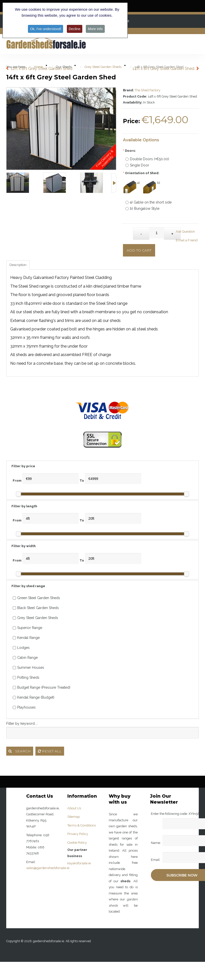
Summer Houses (28, 668)
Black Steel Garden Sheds (36, 608)
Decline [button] (75, 29)
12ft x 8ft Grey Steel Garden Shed (42, 69)
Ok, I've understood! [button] (46, 29)
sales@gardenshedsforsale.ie (48, 868)
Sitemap (74, 817)
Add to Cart (139, 250)
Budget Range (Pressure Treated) (42, 687)
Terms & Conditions (82, 825)
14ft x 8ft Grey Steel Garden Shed (163, 69)
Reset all (50, 751)
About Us (74, 808)
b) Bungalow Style (142, 208)
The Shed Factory (148, 90)
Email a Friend (187, 240)
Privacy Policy (78, 834)
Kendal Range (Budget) (34, 697)
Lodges (21, 648)
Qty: (128, 231)
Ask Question (185, 232)
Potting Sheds (26, 677)
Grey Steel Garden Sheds (35, 618)
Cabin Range (25, 658)
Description (18, 265)
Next (114, 183)
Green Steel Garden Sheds (36, 598)
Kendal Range (26, 638)
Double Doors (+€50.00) (147, 159)
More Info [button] (95, 29)
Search (20, 751)
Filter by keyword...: (22, 723)
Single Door (137, 165)
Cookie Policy (77, 843)
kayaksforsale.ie (79, 863)
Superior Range (27, 628)
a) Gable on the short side (149, 202)
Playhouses (24, 707)
